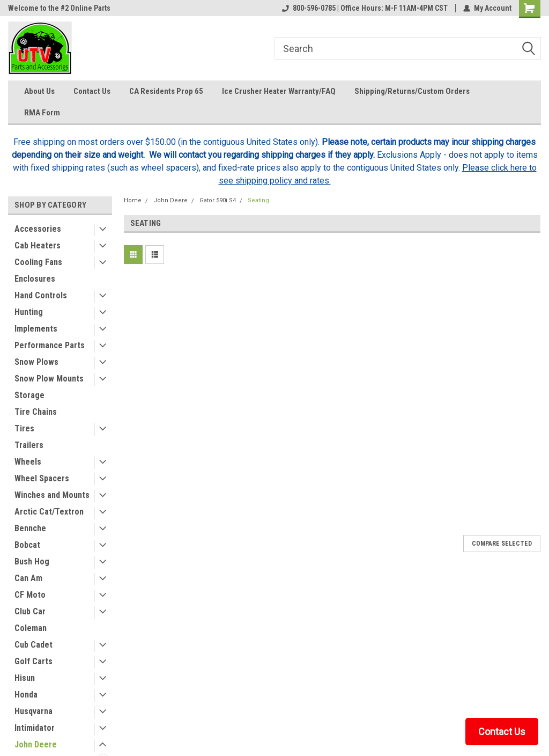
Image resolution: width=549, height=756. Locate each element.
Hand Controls (41, 295)
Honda (26, 695)
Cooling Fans (38, 262)
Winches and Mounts (52, 495)
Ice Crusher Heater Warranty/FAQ (279, 91)
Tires (24, 428)
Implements (36, 329)
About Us (39, 91)
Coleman (31, 628)
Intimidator (35, 728)
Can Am (28, 578)
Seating (258, 200)
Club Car (30, 611)
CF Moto (30, 595)
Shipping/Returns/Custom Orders (412, 91)
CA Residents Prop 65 (166, 91)
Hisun (25, 678)
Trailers (29, 445)
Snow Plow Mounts (49, 379)
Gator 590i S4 (218, 200)
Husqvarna (34, 711)
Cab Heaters (38, 245)
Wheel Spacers (42, 478)
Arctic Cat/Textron (49, 512)
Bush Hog (32, 562)
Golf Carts (34, 661)
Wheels (28, 462)
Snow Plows (36, 362)
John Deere (36, 744)
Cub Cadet (34, 645)
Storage (29, 395)
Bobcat (27, 545)
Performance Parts (50, 345)
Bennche (30, 528)
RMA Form (42, 113)
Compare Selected (502, 544)
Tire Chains (36, 412)
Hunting (29, 312)
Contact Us (92, 91)
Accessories (38, 229)
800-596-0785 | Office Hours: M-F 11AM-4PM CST (365, 8)
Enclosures (35, 279)
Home (133, 200)
